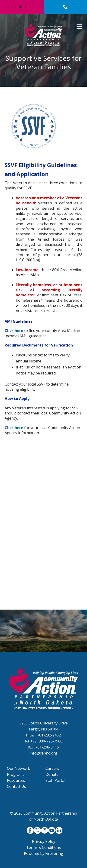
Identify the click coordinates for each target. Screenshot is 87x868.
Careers (52, 768)
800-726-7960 (51, 741)
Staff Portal (55, 780)
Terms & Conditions (43, 847)
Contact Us (16, 786)
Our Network (18, 768)
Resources (16, 780)
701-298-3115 (47, 747)
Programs (16, 774)
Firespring (54, 853)
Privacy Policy (44, 841)
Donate (22, 7)
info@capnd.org (43, 753)
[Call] (65, 7)
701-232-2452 (49, 735)
